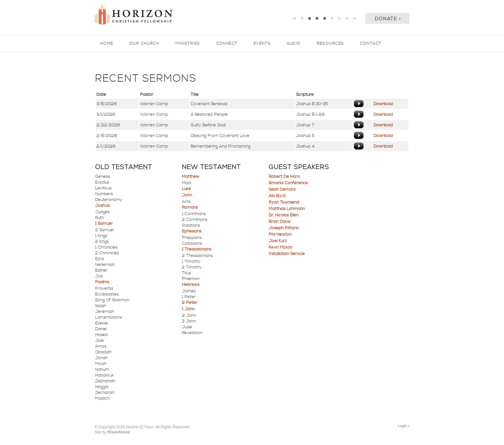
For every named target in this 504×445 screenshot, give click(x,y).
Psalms (102, 282)
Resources (331, 44)
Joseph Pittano (284, 228)
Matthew (191, 177)
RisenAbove (118, 432)
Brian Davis (279, 222)
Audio (294, 44)
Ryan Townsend (284, 202)
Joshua (102, 205)
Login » (404, 426)
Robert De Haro (284, 177)
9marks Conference (288, 183)
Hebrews (191, 285)
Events (262, 44)
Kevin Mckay (281, 247)
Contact (371, 44)
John (187, 195)
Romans (190, 207)
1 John (188, 309)
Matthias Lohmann (287, 209)
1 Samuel (104, 223)
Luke (186, 189)
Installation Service (287, 254)
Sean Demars (282, 189)
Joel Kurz (278, 241)
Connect (227, 44)
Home (107, 44)
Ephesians (192, 231)
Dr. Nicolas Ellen (284, 215)
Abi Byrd (277, 196)
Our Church (144, 44)
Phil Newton (280, 234)
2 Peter (190, 303)
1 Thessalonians (197, 249)
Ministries (188, 44)
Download (383, 104)
